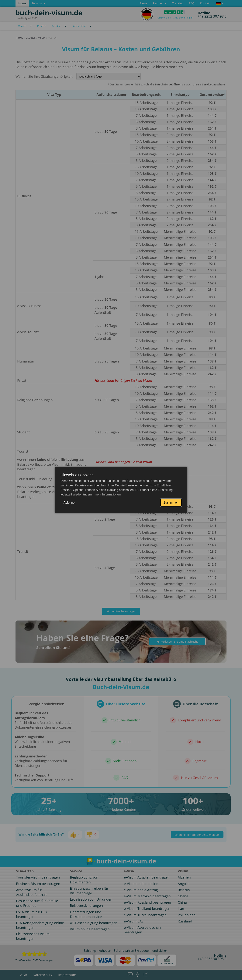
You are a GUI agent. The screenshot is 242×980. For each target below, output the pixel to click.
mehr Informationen (107, 494)
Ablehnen (70, 503)
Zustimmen (171, 503)
